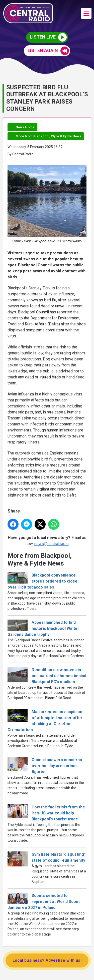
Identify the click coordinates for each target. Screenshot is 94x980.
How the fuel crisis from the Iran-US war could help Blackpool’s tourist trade (58, 813)
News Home (25, 127)
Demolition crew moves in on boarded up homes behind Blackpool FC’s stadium (59, 676)
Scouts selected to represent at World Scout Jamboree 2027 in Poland (44, 902)
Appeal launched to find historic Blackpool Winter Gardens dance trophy (43, 628)
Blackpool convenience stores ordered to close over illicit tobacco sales (42, 581)
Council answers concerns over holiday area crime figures (57, 766)
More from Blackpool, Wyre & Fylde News (48, 136)
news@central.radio (52, 544)
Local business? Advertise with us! (47, 960)
